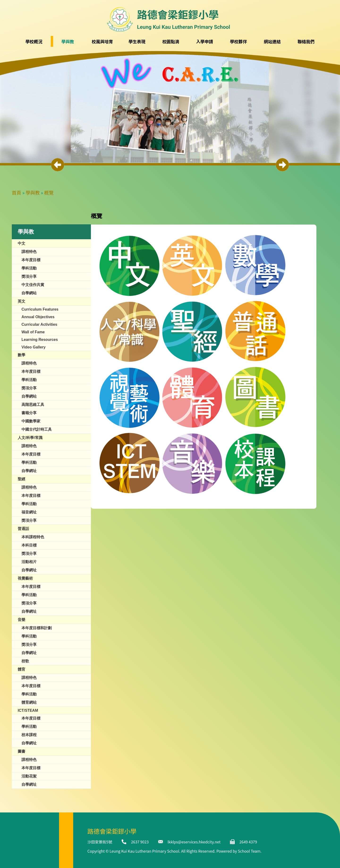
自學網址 (29, 471)
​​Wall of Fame (33, 332)
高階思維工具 (33, 405)
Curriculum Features (40, 309)
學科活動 (29, 268)
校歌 (25, 661)
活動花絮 (29, 776)
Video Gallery (34, 347)
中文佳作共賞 (33, 285)
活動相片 (29, 562)
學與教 (33, 193)
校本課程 (29, 735)
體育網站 (29, 702)
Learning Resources (40, 340)
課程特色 (29, 252)
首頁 (17, 193)
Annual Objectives (38, 317)
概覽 (49, 193)
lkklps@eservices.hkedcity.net (194, 842)
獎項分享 (29, 276)
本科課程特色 (33, 537)
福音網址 (29, 512)
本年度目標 (31, 260)
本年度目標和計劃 (37, 628)
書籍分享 (29, 413)
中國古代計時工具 (37, 429)
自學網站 (29, 293)
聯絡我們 (306, 41)
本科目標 (29, 545)
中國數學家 (31, 421)
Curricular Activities (39, 324)
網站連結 (272, 41)
